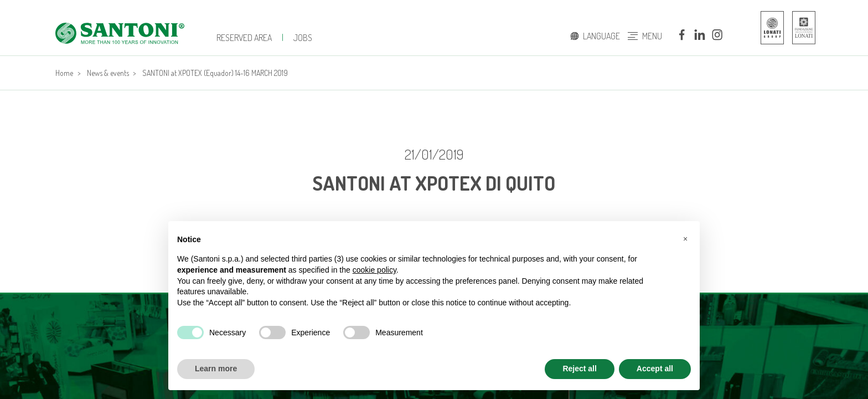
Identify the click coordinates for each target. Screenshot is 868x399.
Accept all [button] (655, 369)
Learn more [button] (216, 369)
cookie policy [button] (374, 270)
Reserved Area (244, 38)
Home (64, 73)
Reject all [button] (579, 369)
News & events (108, 73)
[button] (685, 239)
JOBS (303, 38)
